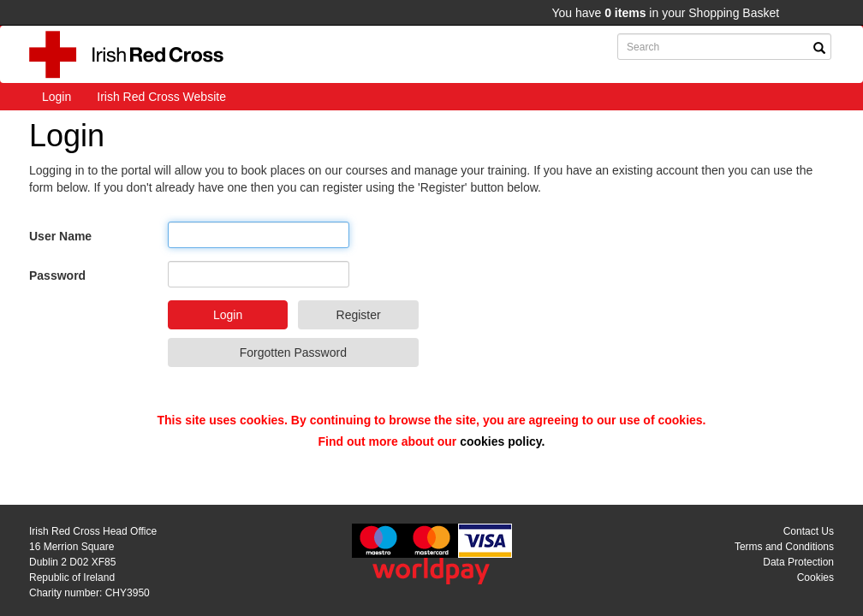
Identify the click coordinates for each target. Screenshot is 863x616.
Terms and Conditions (784, 547)
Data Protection (798, 562)
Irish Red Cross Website (161, 97)
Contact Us (809, 531)
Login (57, 97)
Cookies (815, 577)
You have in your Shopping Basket (665, 13)
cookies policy (500, 441)
